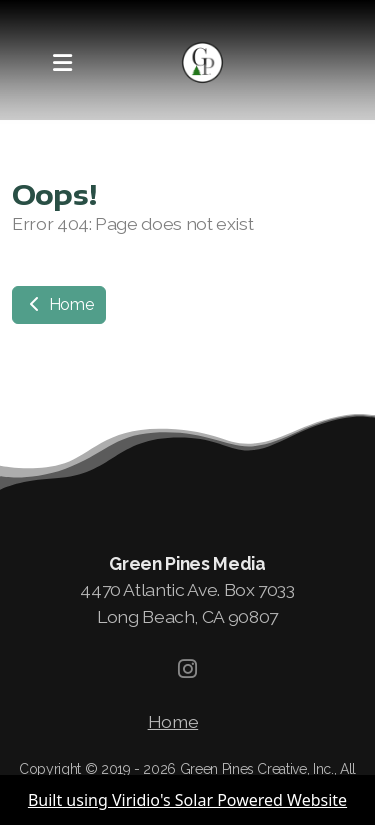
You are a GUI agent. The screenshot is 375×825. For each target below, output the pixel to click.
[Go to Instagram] (188, 669)
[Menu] (62, 63)
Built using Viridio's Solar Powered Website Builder (187, 807)
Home (59, 304)
